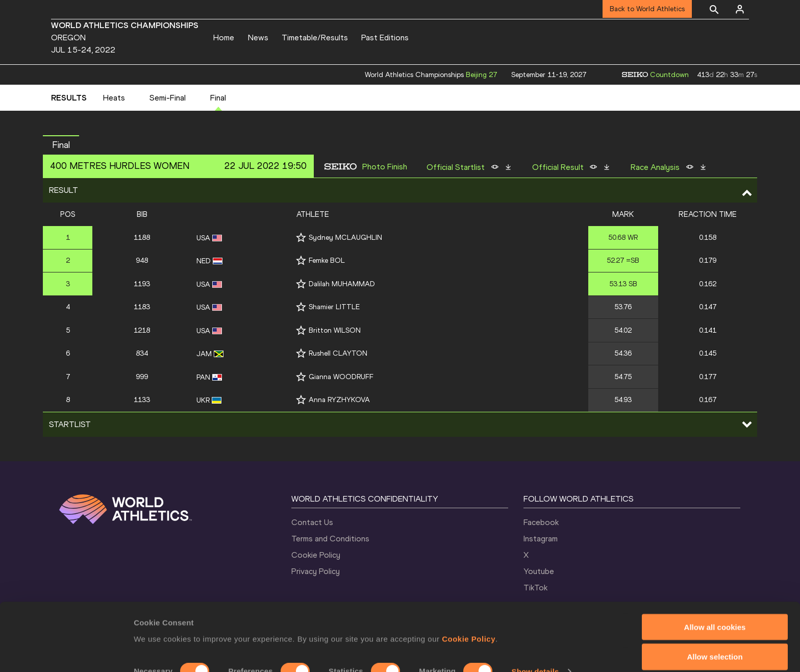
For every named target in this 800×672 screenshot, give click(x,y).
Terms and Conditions (330, 539)
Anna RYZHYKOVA (339, 400)
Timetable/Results (315, 38)
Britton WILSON (335, 330)
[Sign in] (740, 9)
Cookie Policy (469, 598)
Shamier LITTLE (334, 307)
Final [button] (61, 145)
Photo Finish (385, 167)
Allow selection (715, 617)
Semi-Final (168, 98)
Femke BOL (327, 260)
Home (224, 38)
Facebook (541, 522)
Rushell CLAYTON (338, 353)
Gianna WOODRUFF (341, 377)
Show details (535, 631)
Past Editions (385, 38)
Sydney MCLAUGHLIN (345, 238)
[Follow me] (301, 238)
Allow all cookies (715, 587)
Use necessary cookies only (715, 647)
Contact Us (312, 522)
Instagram (541, 539)
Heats (114, 98)
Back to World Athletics (647, 9)
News (258, 38)
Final (218, 98)
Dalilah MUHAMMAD (342, 284)
